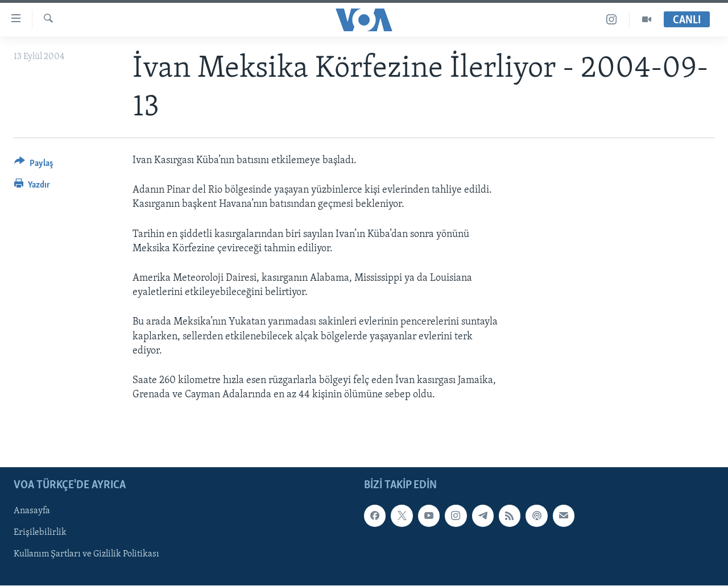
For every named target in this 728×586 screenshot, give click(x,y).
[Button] (34, 165)
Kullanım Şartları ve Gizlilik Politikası (86, 555)
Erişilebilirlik (40, 533)
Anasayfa (32, 512)
